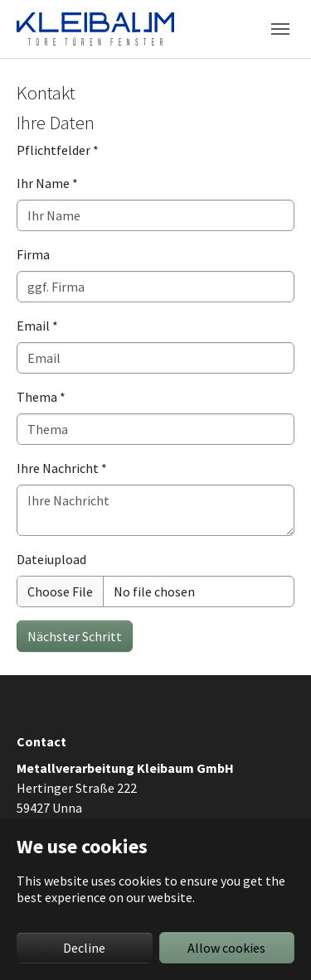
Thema (41, 397)
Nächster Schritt (75, 636)
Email (37, 326)
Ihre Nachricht (62, 468)
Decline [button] (84, 948)
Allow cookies (226, 948)
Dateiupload (51, 559)
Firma (33, 254)
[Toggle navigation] (280, 29)
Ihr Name (47, 183)
